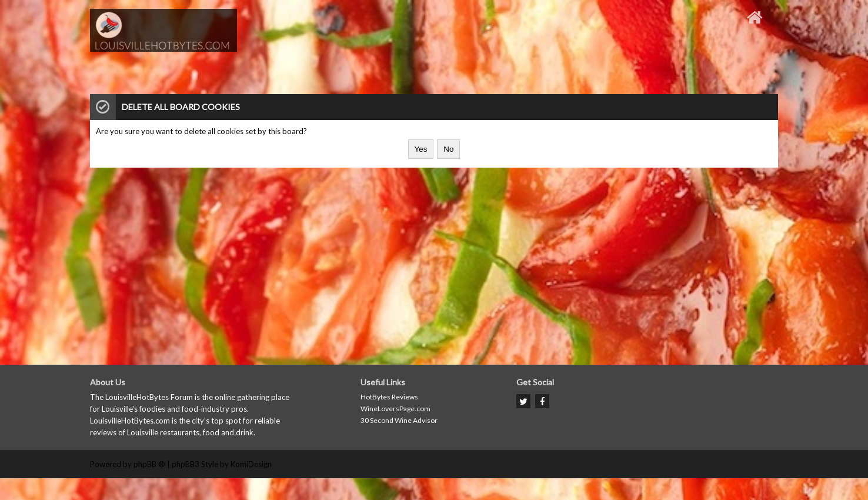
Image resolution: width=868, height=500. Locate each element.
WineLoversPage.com (395, 409)
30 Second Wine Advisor (399, 420)
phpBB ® (149, 464)
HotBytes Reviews (389, 397)
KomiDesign (251, 464)
